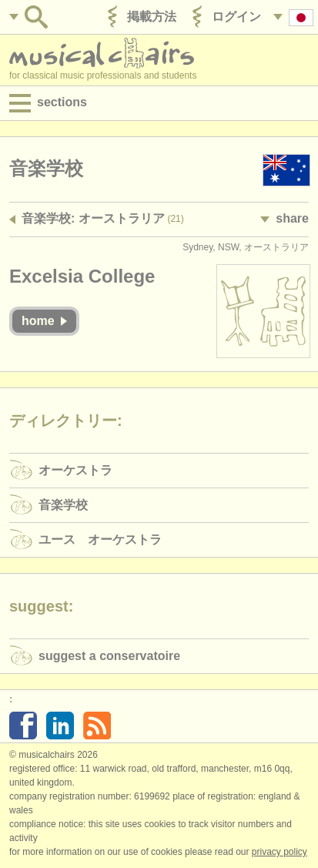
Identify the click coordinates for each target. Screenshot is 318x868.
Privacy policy (280, 852)
